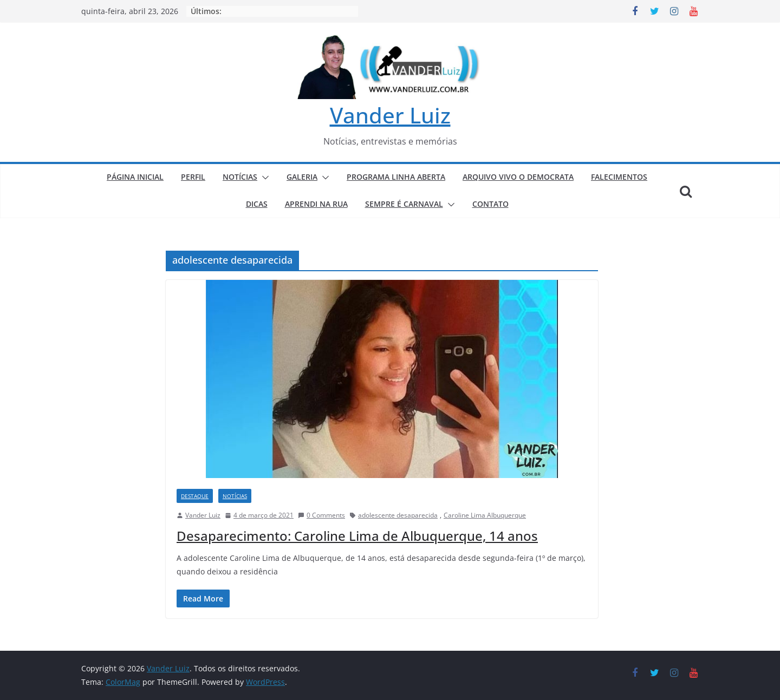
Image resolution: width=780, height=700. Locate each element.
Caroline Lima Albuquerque (485, 515)
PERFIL (193, 177)
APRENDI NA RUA (316, 204)
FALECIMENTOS (619, 177)
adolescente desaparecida (398, 515)
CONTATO (490, 204)
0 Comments (321, 515)
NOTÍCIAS (240, 177)
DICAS (257, 204)
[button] (263, 178)
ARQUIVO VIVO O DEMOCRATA (518, 177)
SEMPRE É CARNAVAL (404, 204)
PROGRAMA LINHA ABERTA (396, 177)
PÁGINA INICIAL (135, 177)
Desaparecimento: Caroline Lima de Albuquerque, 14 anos (357, 536)
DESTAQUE (195, 496)
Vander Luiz (390, 115)
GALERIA (302, 177)
